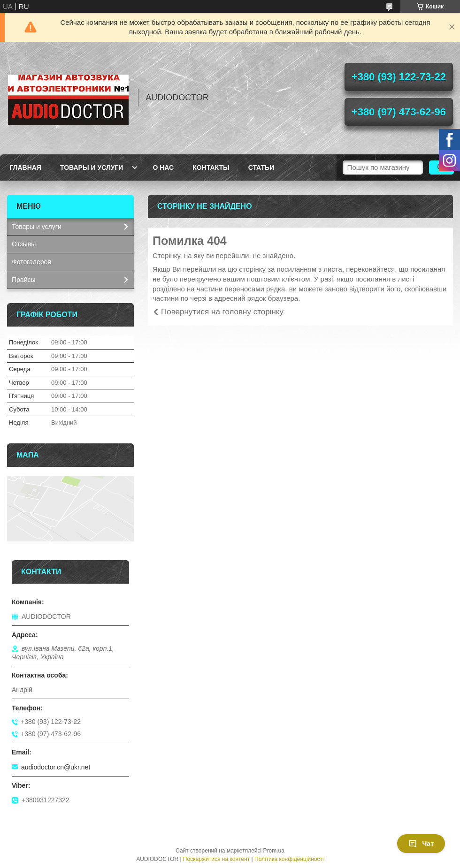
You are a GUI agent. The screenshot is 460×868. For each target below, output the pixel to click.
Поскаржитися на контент (216, 859)
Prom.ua (274, 851)
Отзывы (24, 244)
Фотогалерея (31, 262)
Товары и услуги (92, 168)
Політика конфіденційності (289, 859)
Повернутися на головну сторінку (222, 312)
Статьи (261, 168)
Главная (25, 168)
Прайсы (24, 280)
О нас (163, 168)
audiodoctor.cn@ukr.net (56, 767)
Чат (421, 844)
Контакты (211, 168)
